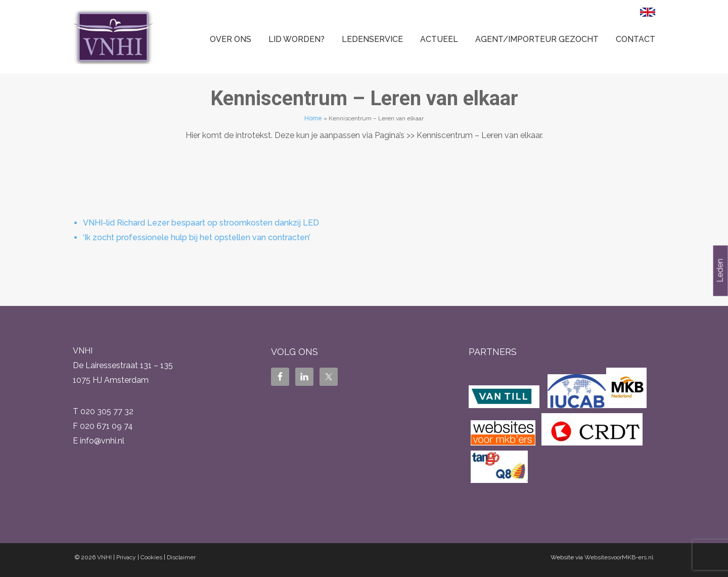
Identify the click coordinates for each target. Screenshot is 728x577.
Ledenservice (372, 39)
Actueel (439, 39)
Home (313, 118)
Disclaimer (181, 557)
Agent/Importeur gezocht (537, 39)
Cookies (151, 557)
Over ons (231, 39)
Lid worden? (297, 39)
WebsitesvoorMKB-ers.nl (619, 557)
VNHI (104, 557)
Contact (635, 39)
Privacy (126, 557)
